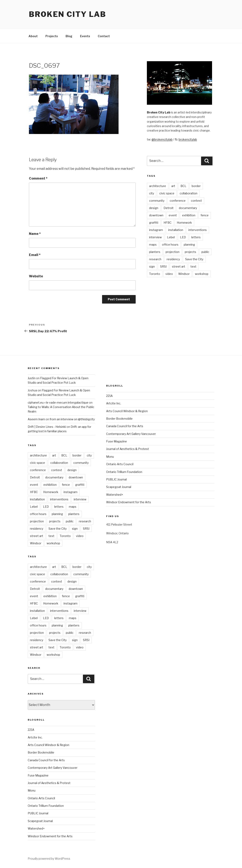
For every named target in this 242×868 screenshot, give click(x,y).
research (155, 259)
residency (173, 259)
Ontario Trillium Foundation (46, 806)
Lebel (171, 237)
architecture (158, 186)
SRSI (163, 266)
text (193, 266)
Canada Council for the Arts (46, 760)
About (33, 36)
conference (178, 201)
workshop (202, 274)
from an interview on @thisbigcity (72, 419)
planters (155, 252)
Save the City (194, 259)
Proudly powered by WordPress (49, 859)
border (196, 186)
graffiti (154, 223)
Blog (69, 36)
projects (190, 252)
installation (176, 230)
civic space (167, 193)
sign (152, 266)
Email (35, 255)
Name (35, 234)
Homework (184, 223)
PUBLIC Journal (38, 813)
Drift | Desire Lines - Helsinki (47, 427)
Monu (32, 790)
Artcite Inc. (35, 737)
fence (205, 215)
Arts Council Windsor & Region (48, 745)
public (205, 252)
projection (173, 252)
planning (189, 244)
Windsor (184, 274)
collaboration (189, 193)
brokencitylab (188, 139)
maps (153, 244)
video (169, 274)
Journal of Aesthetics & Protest (49, 783)
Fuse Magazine (38, 775)
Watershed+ (36, 828)
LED (183, 237)
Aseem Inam (36, 419)
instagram (156, 230)
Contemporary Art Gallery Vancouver (53, 768)
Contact (104, 36)
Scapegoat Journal (40, 821)
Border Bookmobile (41, 752)
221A (31, 730)
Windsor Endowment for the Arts (50, 836)
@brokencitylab (162, 139)
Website (36, 276)
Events (85, 36)
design (154, 208)
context (196, 201)
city (152, 193)
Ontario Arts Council (41, 798)
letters (196, 237)
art (173, 186)
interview (155, 237)
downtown (156, 215)
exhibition (189, 215)
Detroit (169, 208)
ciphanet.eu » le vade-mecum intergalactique (58, 402)
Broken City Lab (68, 14)
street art (179, 266)
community (157, 201)
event (173, 215)
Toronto (155, 274)
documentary (188, 208)
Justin (32, 378)
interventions (198, 230)
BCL (183, 186)
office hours (170, 244)
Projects (52, 36)
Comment (38, 178)
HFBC (168, 223)
